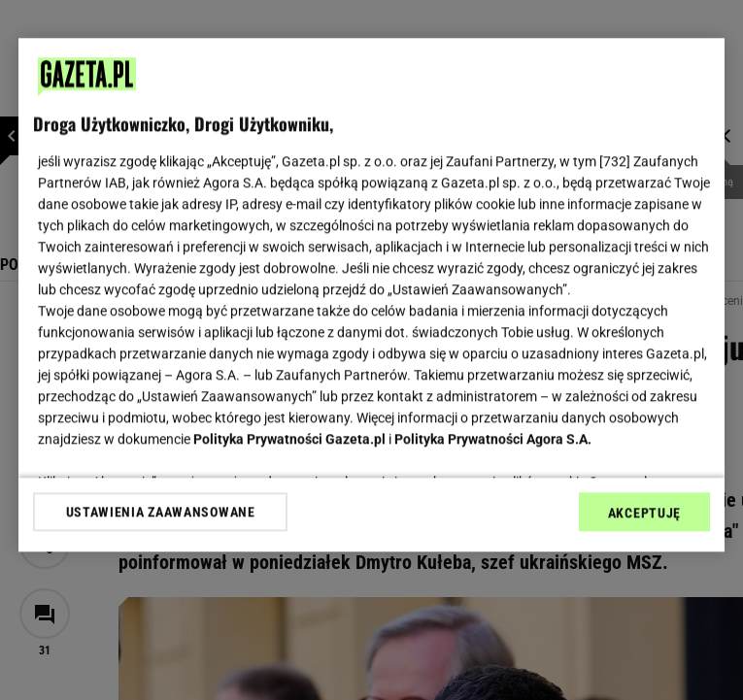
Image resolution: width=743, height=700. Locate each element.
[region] (371, 295)
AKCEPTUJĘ (644, 513)
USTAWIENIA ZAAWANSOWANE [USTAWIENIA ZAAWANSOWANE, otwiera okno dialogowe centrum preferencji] (161, 512)
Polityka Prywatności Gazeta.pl (289, 439)
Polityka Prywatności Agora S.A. (493, 439)
